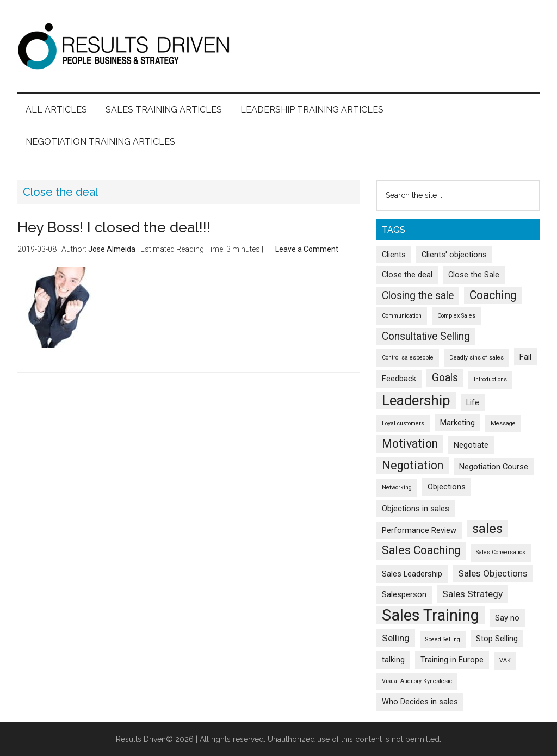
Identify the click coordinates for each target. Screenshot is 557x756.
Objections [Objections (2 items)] (447, 487)
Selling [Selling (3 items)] (396, 638)
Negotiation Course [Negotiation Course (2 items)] (494, 467)
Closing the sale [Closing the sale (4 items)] (418, 296)
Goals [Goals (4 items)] (445, 378)
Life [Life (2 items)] (473, 402)
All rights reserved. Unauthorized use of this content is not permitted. (320, 739)
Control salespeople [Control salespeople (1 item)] (408, 358)
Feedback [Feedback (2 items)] (399, 379)
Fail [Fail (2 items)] (525, 357)
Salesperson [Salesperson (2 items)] (404, 594)
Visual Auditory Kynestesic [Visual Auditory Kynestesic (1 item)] (417, 681)
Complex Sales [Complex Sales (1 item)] (456, 316)
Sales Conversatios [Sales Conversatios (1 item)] (501, 552)
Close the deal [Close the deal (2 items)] (407, 275)
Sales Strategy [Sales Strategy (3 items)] (472, 594)
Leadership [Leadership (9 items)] (416, 400)
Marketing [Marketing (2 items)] (457, 423)
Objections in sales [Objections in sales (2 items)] (416, 509)
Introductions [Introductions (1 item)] (490, 379)
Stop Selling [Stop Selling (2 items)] (497, 639)
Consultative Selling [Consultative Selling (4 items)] (426, 336)
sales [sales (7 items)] (487, 529)
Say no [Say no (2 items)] (507, 618)
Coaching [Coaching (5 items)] (493, 295)
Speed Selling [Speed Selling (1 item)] (443, 639)
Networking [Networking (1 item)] (397, 488)
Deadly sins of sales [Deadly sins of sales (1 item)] (476, 358)
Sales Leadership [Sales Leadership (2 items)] (412, 574)
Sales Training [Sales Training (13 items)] (431, 615)
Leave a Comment (307, 249)
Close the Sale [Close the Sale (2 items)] (474, 275)
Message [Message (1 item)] (503, 423)
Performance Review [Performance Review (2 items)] (419, 530)
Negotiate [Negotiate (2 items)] (471, 445)
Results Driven (278, 46)
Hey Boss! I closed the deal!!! (114, 227)
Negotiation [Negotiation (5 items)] (413, 465)
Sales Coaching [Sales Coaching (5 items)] (421, 550)
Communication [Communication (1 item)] (402, 316)
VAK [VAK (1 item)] (505, 661)
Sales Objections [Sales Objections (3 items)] (493, 573)
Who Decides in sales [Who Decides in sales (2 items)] (420, 702)
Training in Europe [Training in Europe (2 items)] (452, 660)
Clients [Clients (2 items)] (394, 255)
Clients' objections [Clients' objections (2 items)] (454, 255)
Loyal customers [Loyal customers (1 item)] (403, 423)
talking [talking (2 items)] (393, 660)
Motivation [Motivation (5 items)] (410, 444)
